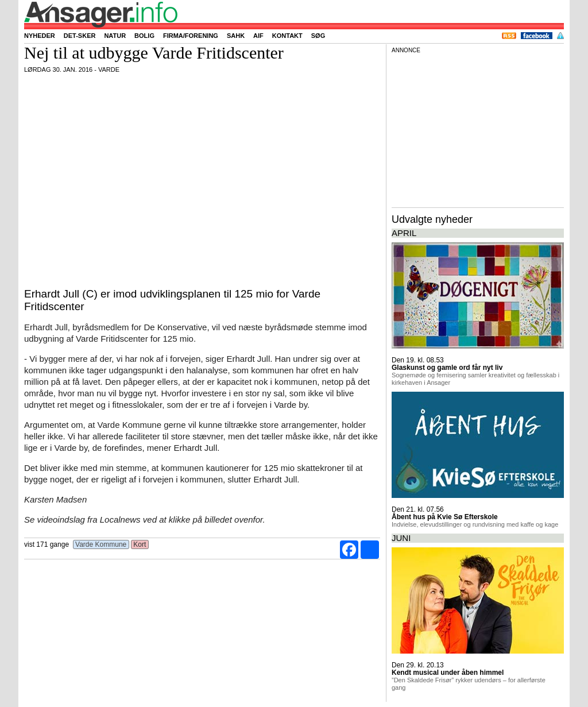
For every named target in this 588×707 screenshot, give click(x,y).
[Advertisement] (478, 129)
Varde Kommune (101, 544)
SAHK (236, 36)
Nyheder (40, 36)
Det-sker (80, 36)
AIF (258, 36)
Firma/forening (191, 36)
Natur (115, 36)
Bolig (144, 36)
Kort (140, 544)
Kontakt (287, 36)
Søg (318, 36)
